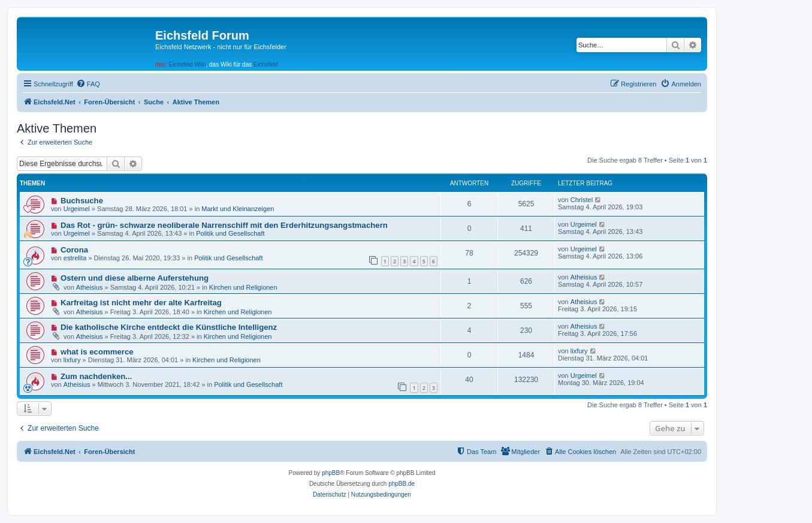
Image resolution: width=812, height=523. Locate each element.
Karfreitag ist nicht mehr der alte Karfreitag (141, 303)
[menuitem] (88, 84)
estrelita (75, 258)
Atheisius (90, 287)
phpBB (331, 473)
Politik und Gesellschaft (230, 233)
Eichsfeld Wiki (187, 64)
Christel (582, 200)
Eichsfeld (266, 64)
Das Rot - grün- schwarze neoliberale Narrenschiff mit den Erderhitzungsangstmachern (224, 225)
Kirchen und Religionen (243, 287)
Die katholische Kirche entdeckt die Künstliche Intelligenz (169, 327)
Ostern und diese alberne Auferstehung (135, 278)
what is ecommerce (97, 352)
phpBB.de (402, 484)
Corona (74, 250)
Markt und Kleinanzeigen (238, 209)
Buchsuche (82, 201)
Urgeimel (77, 209)
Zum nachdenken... (96, 376)
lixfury (72, 360)
